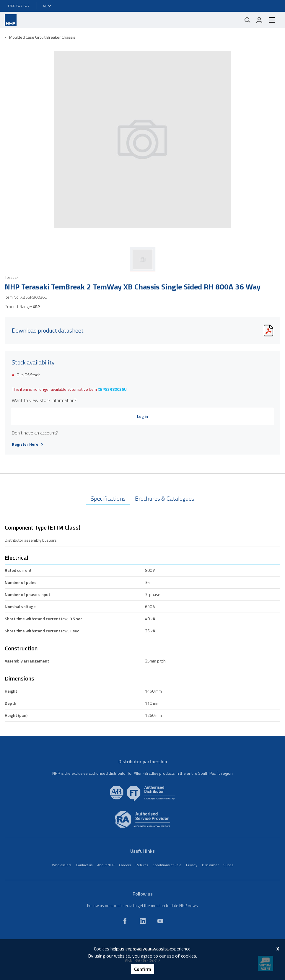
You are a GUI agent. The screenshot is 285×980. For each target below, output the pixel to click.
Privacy (192, 865)
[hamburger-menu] (272, 20)
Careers (125, 865)
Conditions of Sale (167, 865)
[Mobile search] (247, 20)
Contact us (84, 865)
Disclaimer (210, 865)
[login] (259, 20)
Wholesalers (62, 865)
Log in (142, 416)
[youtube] (160, 921)
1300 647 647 (18, 6)
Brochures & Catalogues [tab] (165, 498)
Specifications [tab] (108, 498)
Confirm (143, 969)
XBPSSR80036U (112, 389)
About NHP (106, 865)
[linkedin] (143, 921)
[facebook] (125, 921)
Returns (142, 865)
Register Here (27, 444)
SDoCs (228, 865)
